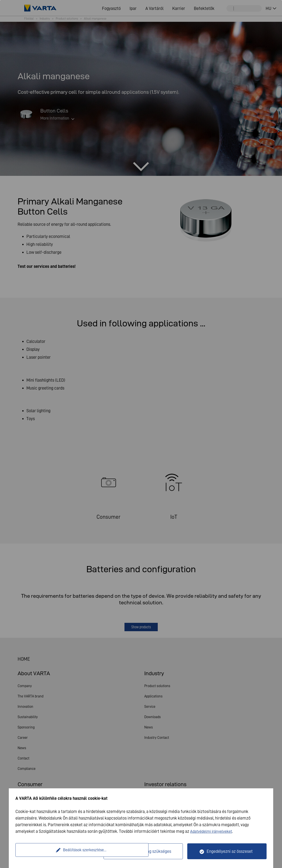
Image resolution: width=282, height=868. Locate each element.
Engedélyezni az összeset (230, 851)
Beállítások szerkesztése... (60, 851)
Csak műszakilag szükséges (146, 851)
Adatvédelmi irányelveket (213, 831)
